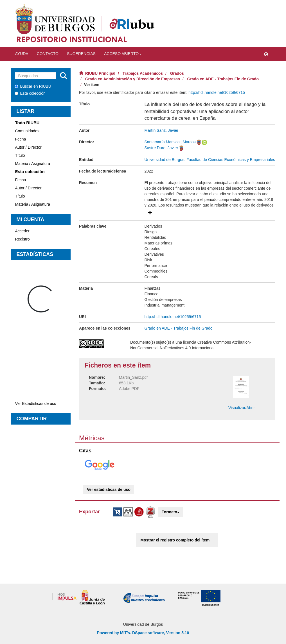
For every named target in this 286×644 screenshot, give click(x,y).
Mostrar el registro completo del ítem (175, 540)
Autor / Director (28, 147)
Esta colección (30, 93)
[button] (266, 54)
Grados (177, 73)
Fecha (21, 139)
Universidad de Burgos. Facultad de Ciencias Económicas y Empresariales (210, 160)
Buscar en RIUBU (33, 86)
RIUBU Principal (100, 73)
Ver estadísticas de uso (109, 489)
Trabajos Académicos (143, 73)
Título (20, 155)
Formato (170, 512)
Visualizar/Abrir (242, 408)
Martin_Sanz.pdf (133, 377)
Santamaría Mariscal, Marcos (170, 142)
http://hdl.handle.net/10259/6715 (217, 92)
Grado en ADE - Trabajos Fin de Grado (223, 79)
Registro (22, 239)
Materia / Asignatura (33, 164)
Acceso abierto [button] (123, 54)
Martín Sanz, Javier (162, 130)
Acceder (22, 231)
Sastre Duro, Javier (161, 148)
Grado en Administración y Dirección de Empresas (133, 79)
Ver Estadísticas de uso (36, 403)
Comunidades (27, 131)
